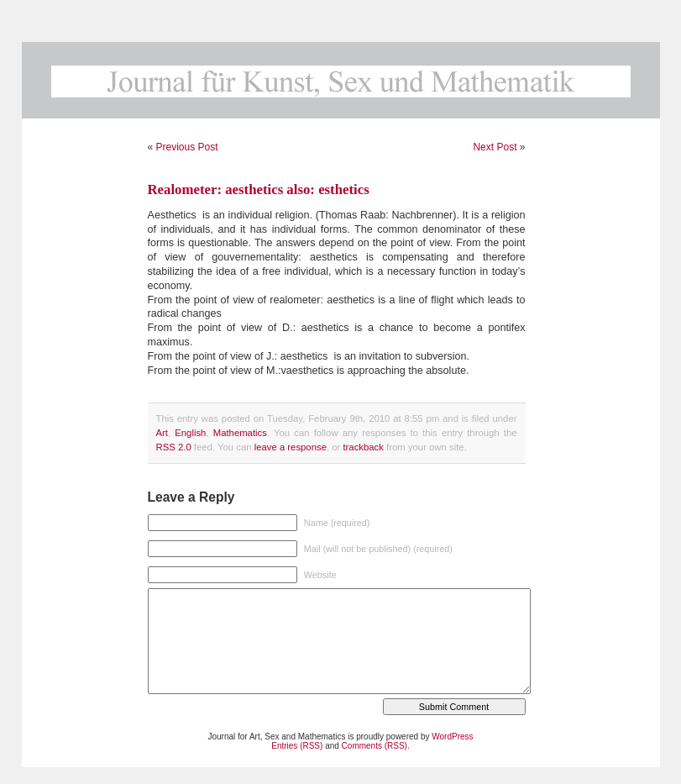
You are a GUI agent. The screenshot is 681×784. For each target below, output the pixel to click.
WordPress (452, 737)
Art (162, 433)
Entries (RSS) (297, 746)
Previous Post (187, 147)
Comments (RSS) (375, 746)
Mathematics (240, 433)
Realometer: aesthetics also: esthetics (259, 189)
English (190, 433)
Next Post (495, 147)
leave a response (291, 447)
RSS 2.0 (174, 447)
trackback (363, 447)
